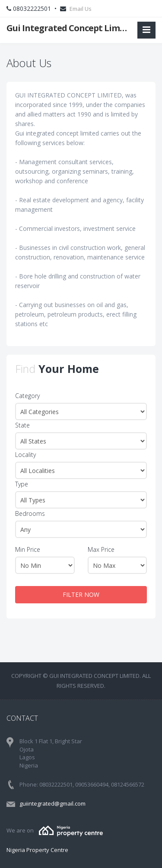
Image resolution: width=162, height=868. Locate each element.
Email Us (81, 9)
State (22, 425)
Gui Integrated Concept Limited (68, 28)
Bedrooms (30, 513)
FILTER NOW (81, 594)
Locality (25, 455)
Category (27, 396)
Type (22, 484)
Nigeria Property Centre (37, 850)
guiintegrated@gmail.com (52, 803)
